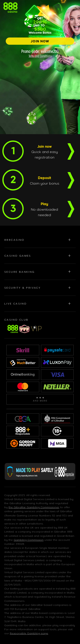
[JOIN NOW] (40, 41)
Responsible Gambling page (29, 633)
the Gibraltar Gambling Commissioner (34, 507)
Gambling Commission (29, 540)
